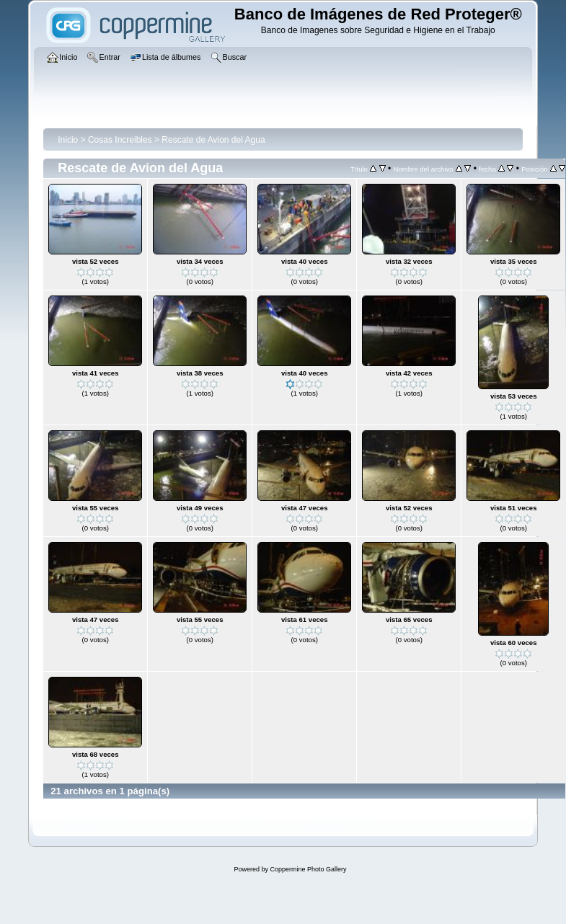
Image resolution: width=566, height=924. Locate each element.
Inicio (68, 140)
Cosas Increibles (120, 140)
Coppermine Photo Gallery (308, 869)
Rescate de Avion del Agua (213, 140)
